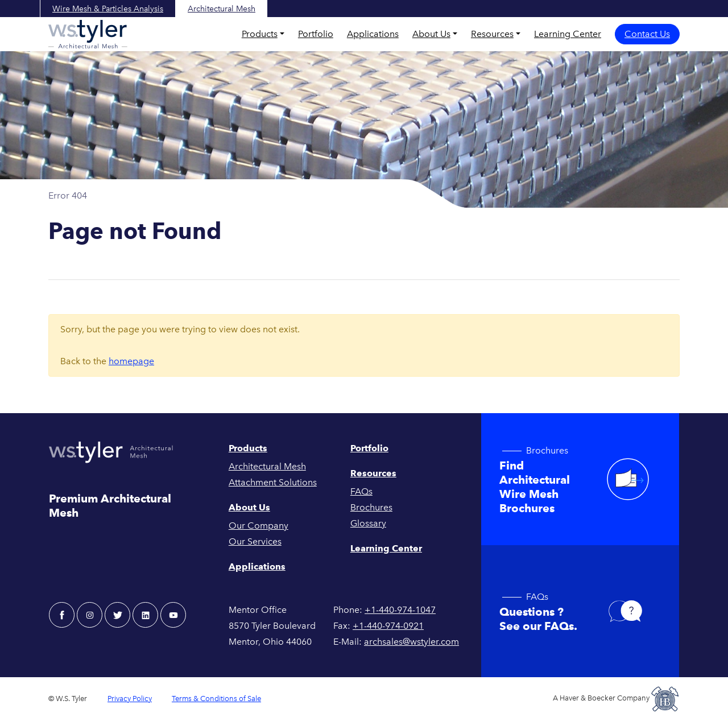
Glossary (368, 523)
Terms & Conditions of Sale (216, 699)
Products (260, 34)
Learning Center (568, 34)
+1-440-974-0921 (388, 626)
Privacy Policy (130, 699)
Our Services (255, 541)
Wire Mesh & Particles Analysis (108, 9)
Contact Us (647, 34)
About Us (431, 34)
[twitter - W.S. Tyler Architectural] (117, 615)
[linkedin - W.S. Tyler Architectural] (145, 615)
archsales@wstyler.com (411, 642)
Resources (492, 34)
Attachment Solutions (273, 482)
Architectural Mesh (222, 9)
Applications (373, 34)
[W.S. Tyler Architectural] (88, 34)
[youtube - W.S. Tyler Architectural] (173, 615)
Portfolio (316, 34)
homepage (131, 361)
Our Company (258, 526)
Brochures (371, 507)
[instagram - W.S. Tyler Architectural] (90, 615)
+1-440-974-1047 (400, 610)
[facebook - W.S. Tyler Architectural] (62, 615)
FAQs (361, 491)
